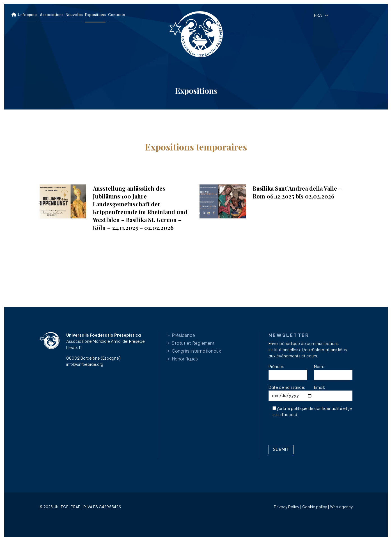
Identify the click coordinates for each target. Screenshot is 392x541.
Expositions (95, 15)
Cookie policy (315, 507)
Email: (333, 393)
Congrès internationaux (196, 351)
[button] (320, 15)
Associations (52, 15)
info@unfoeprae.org (85, 364)
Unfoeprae (27, 15)
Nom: (333, 372)
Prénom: (288, 372)
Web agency (341, 507)
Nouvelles (74, 15)
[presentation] (311, 433)
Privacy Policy (286, 507)
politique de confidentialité (317, 408)
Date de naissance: (292, 393)
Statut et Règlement (193, 343)
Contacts (117, 15)
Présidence (183, 335)
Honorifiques (185, 359)
